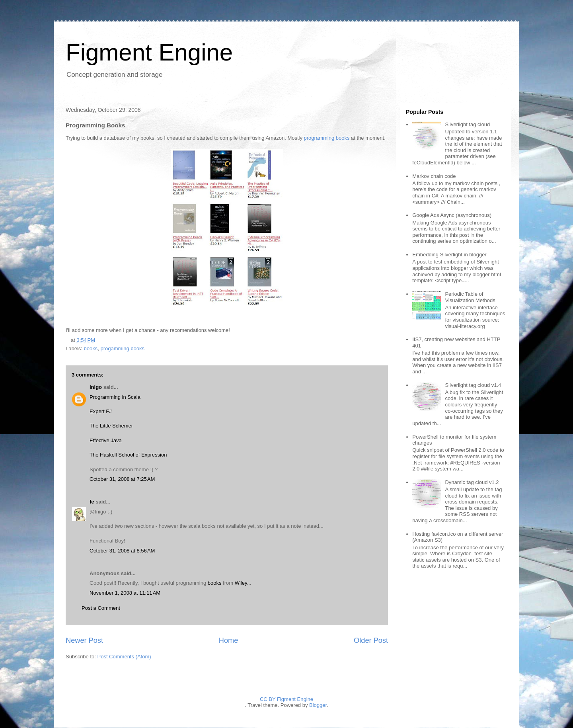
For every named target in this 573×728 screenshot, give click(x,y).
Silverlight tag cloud (467, 124)
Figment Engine (149, 52)
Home (229, 640)
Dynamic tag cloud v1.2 (472, 482)
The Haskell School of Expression (128, 455)
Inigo (96, 387)
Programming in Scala (115, 397)
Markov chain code (434, 176)
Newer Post (84, 640)
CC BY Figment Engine (286, 699)
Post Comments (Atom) (124, 657)
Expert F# (101, 411)
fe (92, 502)
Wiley (241, 583)
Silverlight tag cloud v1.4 (473, 385)
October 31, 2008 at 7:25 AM (122, 479)
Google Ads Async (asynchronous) (452, 215)
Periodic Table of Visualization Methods (470, 297)
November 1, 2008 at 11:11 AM (125, 593)
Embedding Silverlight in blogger (449, 255)
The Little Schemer (111, 426)
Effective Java (106, 440)
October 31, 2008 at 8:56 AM (122, 551)
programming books (327, 138)
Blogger (318, 705)
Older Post (371, 640)
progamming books (122, 348)
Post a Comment (101, 608)
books (91, 348)
